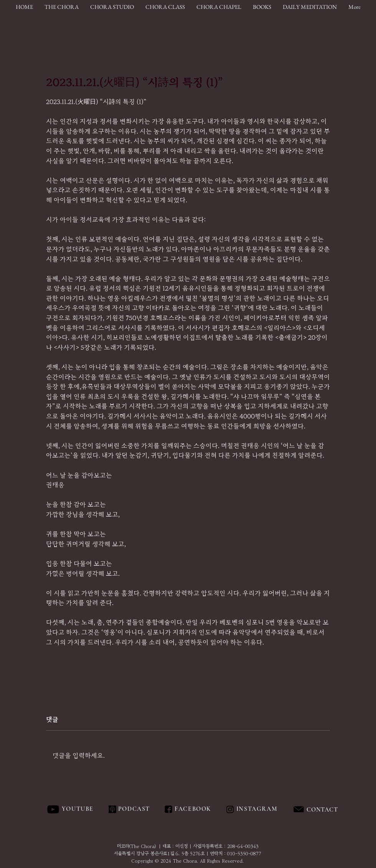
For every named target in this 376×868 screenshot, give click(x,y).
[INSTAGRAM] (258, 809)
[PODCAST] (134, 809)
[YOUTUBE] (78, 809)
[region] (339, 810)
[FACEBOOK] (192, 809)
